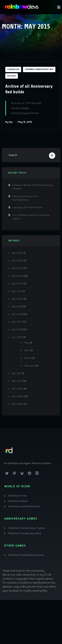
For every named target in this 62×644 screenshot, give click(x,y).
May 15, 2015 (25, 122)
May (27, 343)
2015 (19, 337)
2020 (20, 299)
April (27, 350)
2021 (19, 291)
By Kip (9, 122)
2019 (19, 307)
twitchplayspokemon (25, 113)
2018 (19, 314)
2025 (20, 261)
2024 (20, 268)
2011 (19, 373)
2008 (20, 396)
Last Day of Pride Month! (27, 207)
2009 (20, 389)
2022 (20, 284)
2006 (20, 404)
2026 (20, 253)
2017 (19, 322)
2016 (19, 329)
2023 (20, 276)
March (28, 358)
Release (12, 76)
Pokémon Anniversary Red (39, 69)
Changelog (13, 69)
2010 (19, 381)
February (30, 366)
